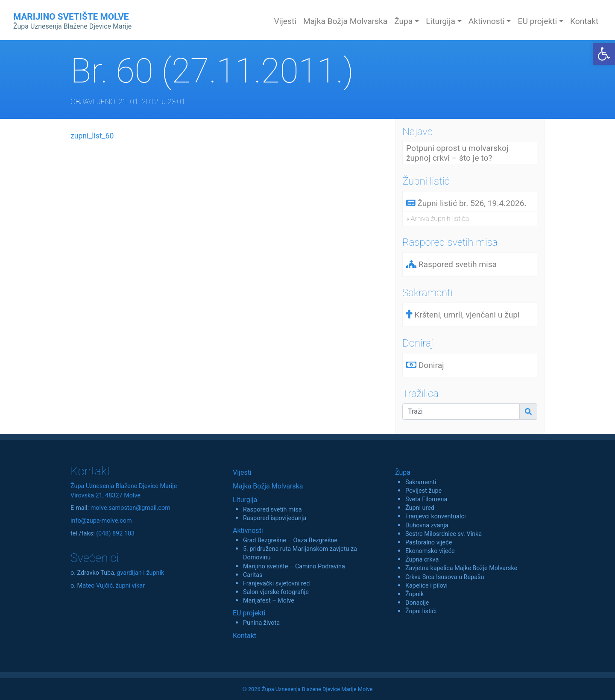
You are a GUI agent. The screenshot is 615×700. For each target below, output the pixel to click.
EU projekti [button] (537, 21)
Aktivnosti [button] (487, 21)
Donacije (417, 603)
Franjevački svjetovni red (276, 584)
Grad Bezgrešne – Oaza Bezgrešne (290, 540)
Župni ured (420, 508)
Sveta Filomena (426, 499)
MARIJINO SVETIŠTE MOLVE (72, 21)
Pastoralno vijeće (429, 543)
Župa (403, 472)
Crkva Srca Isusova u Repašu (445, 577)
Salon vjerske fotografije (276, 592)
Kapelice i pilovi (426, 586)
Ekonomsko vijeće (430, 551)
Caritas (253, 575)
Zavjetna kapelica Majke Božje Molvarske (461, 568)
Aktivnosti (248, 531)
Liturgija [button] (441, 21)
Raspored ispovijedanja (275, 518)
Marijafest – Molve (269, 601)
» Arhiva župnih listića (438, 219)
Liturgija (245, 500)
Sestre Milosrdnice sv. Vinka (444, 534)
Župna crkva (422, 560)
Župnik (414, 594)
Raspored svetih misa (272, 510)
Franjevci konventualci (436, 516)
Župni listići (421, 611)
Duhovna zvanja (427, 525)
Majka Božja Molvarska (345, 21)
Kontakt (584, 21)
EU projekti (249, 613)
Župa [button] (403, 21)
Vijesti (285, 21)
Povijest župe (423, 491)
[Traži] (461, 412)
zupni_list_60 (92, 136)
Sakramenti (421, 482)
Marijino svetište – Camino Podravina (294, 566)
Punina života (261, 623)
